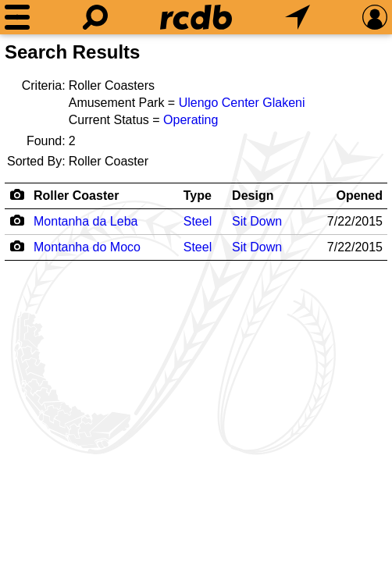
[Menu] (17, 17)
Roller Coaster (76, 196)
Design (253, 196)
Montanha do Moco (87, 247)
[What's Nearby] (298, 17)
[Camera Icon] (17, 220)
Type (198, 196)
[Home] (196, 17)
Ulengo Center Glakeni (242, 103)
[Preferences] (375, 17)
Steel (198, 221)
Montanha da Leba (86, 221)
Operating (191, 120)
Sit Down (257, 221)
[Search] (95, 17)
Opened (359, 196)
